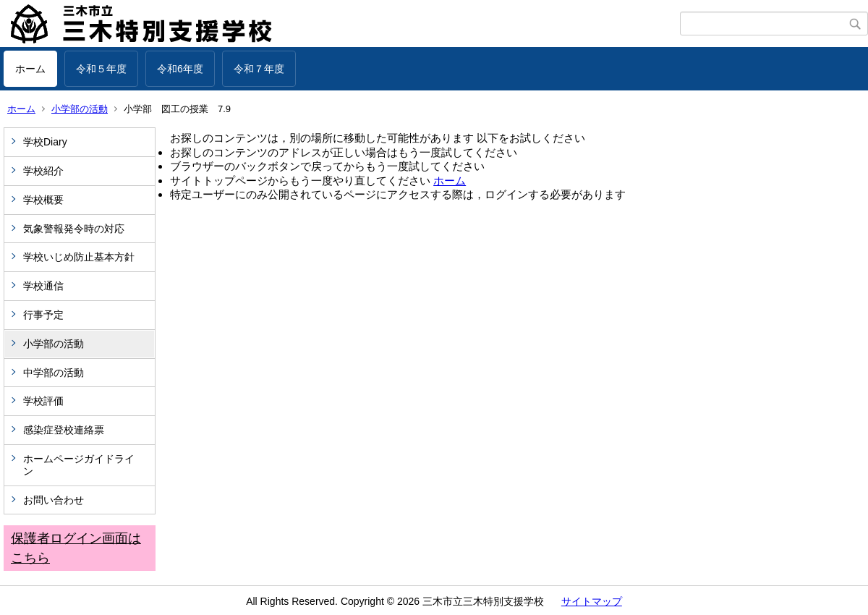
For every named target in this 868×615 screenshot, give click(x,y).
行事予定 (48, 315)
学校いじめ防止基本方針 (79, 257)
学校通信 (43, 286)
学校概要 (43, 200)
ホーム (30, 69)
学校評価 (43, 401)
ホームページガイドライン (79, 465)
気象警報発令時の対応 (74, 229)
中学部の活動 (54, 373)
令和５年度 (101, 69)
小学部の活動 (80, 109)
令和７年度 (259, 69)
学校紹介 (43, 171)
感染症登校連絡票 (64, 430)
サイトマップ (592, 601)
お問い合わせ (54, 500)
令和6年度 (180, 69)
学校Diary (45, 142)
